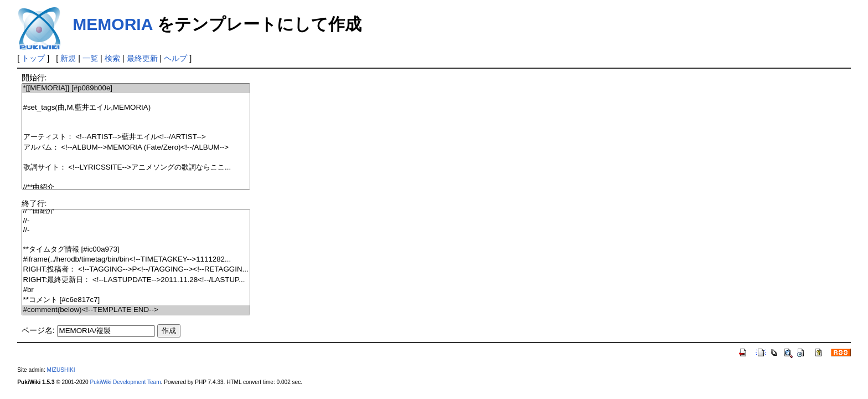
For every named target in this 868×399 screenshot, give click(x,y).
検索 (112, 58)
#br (136, 290)
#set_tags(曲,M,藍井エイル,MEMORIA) (136, 108)
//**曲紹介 (136, 188)
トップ (33, 58)
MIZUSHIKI (61, 370)
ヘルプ (175, 58)
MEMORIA (112, 24)
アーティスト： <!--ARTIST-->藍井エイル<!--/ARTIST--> (136, 137)
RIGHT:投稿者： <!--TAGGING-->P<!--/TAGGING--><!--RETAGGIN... (136, 270)
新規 (68, 58)
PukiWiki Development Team (126, 382)
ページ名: (38, 330)
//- (136, 221)
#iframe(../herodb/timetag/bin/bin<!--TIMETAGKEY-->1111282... (136, 260)
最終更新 (142, 58)
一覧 (90, 58)
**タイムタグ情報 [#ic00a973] (136, 250)
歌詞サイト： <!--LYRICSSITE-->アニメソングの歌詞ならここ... (136, 168)
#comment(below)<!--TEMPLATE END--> (136, 310)
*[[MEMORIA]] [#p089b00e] (136, 88)
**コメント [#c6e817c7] (136, 300)
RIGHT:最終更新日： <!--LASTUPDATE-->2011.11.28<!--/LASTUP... (136, 280)
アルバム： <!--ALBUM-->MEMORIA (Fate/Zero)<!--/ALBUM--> (136, 148)
